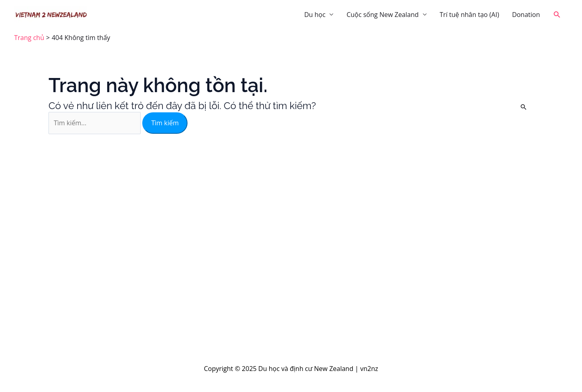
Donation (526, 15)
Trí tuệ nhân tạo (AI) (469, 15)
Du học (315, 15)
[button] (557, 15)
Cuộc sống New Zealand (382, 15)
